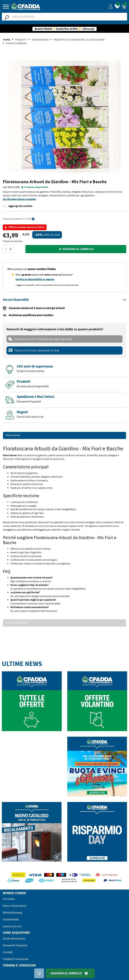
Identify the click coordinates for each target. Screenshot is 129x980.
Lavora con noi (12, 926)
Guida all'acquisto (14, 939)
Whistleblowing (12, 913)
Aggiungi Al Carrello (70, 973)
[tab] (64, 300)
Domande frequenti (15, 945)
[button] (111, 6)
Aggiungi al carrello (76, 249)
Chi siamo (9, 899)
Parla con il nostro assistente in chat (34, 350)
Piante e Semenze (16, 43)
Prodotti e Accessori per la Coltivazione (79, 40)
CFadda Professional (16, 959)
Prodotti (21, 40)
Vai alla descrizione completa (19, 199)
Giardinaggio (40, 40)
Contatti (8, 952)
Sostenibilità (11, 919)
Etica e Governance (15, 906)
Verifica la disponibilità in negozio (35, 279)
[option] (64, 117)
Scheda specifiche (17, 623)
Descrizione (13, 435)
